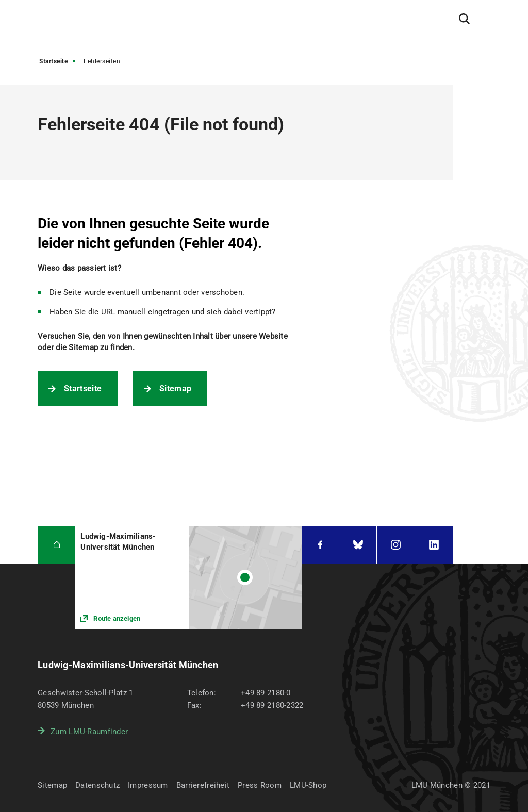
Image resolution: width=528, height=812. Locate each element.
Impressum (148, 785)
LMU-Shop (308, 785)
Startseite (53, 61)
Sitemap (175, 388)
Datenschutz (97, 785)
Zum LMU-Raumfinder (89, 732)
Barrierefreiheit (203, 785)
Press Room (260, 785)
